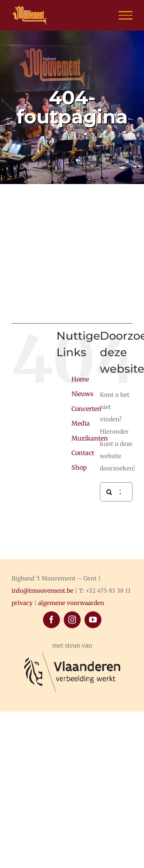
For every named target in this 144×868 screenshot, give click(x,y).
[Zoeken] (109, 492)
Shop (79, 467)
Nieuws (82, 394)
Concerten (86, 409)
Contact (83, 453)
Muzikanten (90, 438)
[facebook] (51, 689)
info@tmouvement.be (42, 591)
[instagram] (72, 689)
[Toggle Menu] (126, 15)
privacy (22, 603)
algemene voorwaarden (71, 603)
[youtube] (93, 689)
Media (81, 423)
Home (80, 379)
